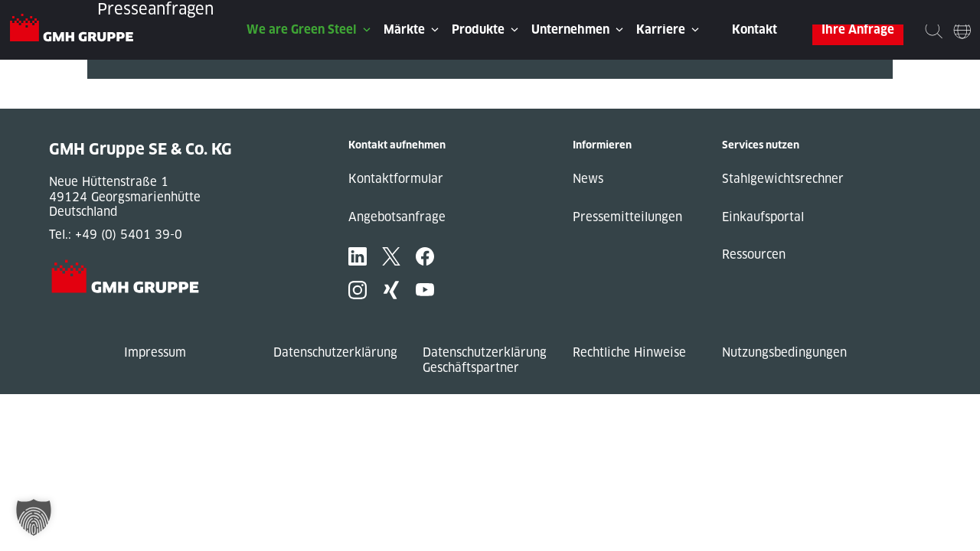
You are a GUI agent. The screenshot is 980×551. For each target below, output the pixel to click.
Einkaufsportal (763, 217)
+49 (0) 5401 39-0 (129, 235)
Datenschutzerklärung (335, 352)
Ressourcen (754, 254)
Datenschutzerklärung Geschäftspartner (485, 360)
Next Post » (120, 101)
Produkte (478, 29)
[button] (34, 517)
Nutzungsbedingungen (784, 352)
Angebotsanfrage (397, 217)
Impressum (155, 352)
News (588, 179)
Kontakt (755, 29)
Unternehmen (570, 29)
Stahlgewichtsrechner (783, 179)
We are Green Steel (302, 29)
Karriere (661, 29)
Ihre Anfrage (858, 29)
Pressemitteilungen (627, 217)
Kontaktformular (396, 179)
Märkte (404, 29)
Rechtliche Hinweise (629, 352)
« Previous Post (132, 86)
